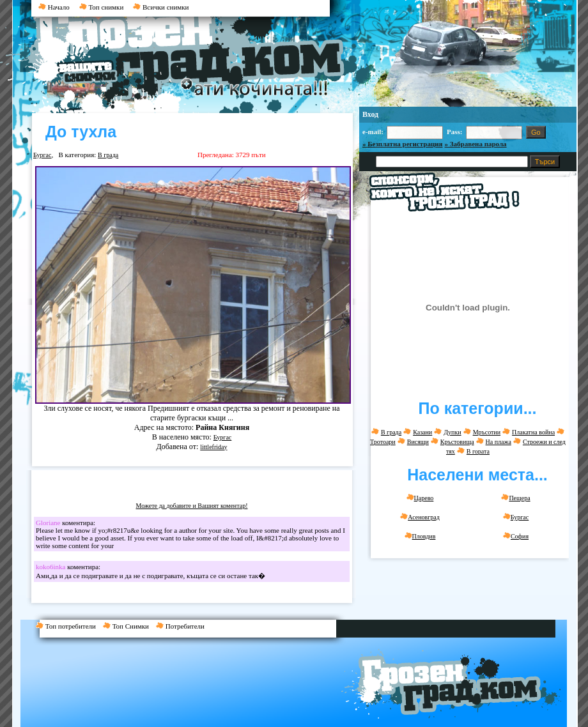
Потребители (183, 626)
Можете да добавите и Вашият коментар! (192, 506)
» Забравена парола (476, 144)
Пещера (515, 498)
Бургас (42, 155)
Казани (422, 432)
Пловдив (420, 536)
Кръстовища (457, 442)
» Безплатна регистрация (403, 144)
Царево (420, 498)
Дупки (452, 432)
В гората (478, 451)
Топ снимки (102, 7)
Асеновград (420, 517)
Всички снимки (161, 7)
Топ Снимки (129, 626)
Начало (54, 7)
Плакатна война (533, 432)
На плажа (499, 442)
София (516, 536)
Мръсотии (487, 432)
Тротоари (383, 442)
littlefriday (213, 447)
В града (108, 155)
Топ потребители (69, 626)
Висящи (418, 442)
